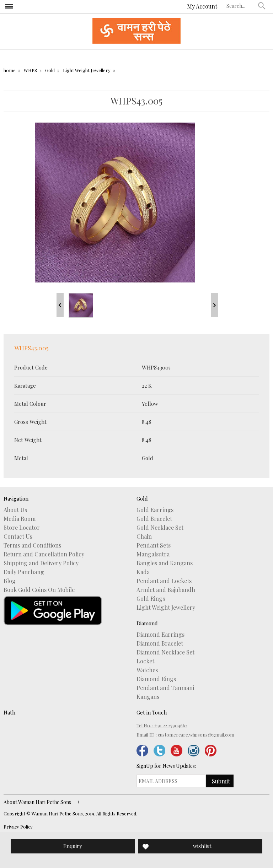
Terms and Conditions (32, 545)
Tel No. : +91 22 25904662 (162, 725)
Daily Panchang (24, 572)
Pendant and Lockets (164, 581)
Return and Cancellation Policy (44, 554)
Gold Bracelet (154, 519)
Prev (60, 305)
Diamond (147, 623)
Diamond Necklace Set (165, 652)
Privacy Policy (18, 827)
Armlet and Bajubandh (166, 590)
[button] (262, 6)
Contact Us (18, 537)
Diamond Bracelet (160, 643)
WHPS (30, 70)
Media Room (20, 519)
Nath (9, 712)
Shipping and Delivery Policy (41, 563)
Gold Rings (151, 599)
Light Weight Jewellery (87, 70)
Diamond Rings (156, 679)
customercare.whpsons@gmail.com (196, 735)
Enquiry (73, 846)
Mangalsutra (153, 554)
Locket (145, 661)
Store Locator (22, 528)
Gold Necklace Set (160, 528)
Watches (147, 670)
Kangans (148, 697)
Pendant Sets (154, 545)
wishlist (202, 846)
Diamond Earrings (160, 635)
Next (214, 305)
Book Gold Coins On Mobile (39, 590)
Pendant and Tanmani (165, 688)
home (10, 70)
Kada (143, 572)
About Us (15, 510)
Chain (144, 537)
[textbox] (241, 6)
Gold (50, 70)
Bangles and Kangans (165, 563)
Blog (10, 581)
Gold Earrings (155, 510)
